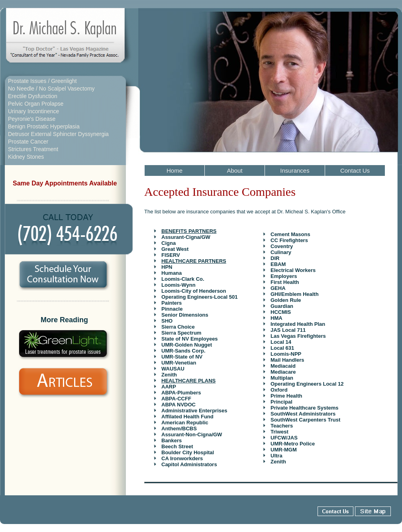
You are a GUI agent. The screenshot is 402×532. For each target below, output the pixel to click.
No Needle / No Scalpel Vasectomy (51, 89)
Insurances (295, 170)
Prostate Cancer (28, 142)
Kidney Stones (26, 157)
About (234, 170)
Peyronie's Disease (32, 119)
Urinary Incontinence (33, 111)
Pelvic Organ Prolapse (36, 104)
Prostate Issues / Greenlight (42, 81)
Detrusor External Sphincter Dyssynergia (58, 134)
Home (175, 170)
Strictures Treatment (33, 149)
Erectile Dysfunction (33, 96)
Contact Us (355, 170)
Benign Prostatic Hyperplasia (44, 126)
